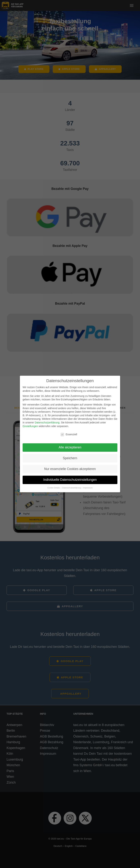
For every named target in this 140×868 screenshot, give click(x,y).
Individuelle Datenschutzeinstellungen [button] (70, 480)
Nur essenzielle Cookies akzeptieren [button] (70, 469)
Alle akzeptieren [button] (70, 447)
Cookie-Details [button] (54, 488)
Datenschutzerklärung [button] (72, 488)
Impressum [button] (88, 488)
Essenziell (69, 434)
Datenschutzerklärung (47, 422)
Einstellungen (30, 426)
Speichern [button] (70, 458)
